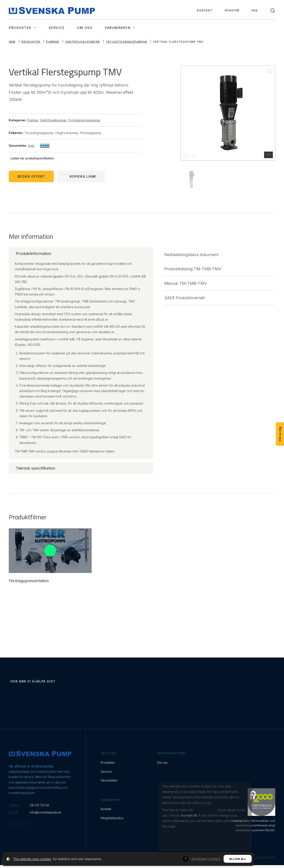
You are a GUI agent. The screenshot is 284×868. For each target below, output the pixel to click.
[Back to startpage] (52, 11)
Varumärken (120, 28)
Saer (39, 146)
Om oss (85, 28)
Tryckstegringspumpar (126, 42)
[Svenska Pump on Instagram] (12, 825)
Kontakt (205, 10)
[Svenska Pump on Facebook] (21, 825)
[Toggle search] (273, 11)
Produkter (23, 28)
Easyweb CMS (266, 858)
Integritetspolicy (112, 818)
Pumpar (53, 42)
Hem (12, 42)
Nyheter (232, 10)
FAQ (255, 10)
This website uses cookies (32, 859)
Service (57, 28)
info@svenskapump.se (46, 813)
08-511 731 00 (39, 806)
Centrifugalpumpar (82, 42)
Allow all (238, 859)
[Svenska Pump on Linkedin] (30, 825)
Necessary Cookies (206, 859)
